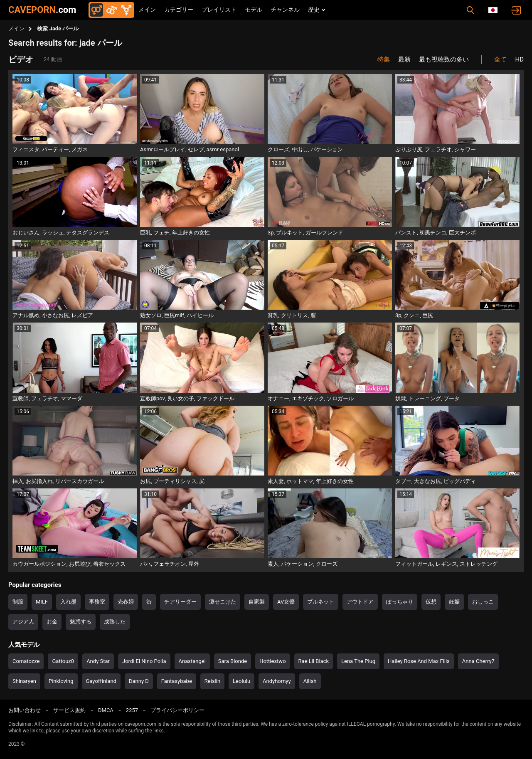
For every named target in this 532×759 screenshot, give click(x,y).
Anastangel (192, 661)
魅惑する (81, 622)
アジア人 (23, 622)
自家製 (257, 602)
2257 (132, 710)
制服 (18, 602)
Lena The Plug (358, 661)
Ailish (310, 681)
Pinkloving (61, 681)
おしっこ (483, 602)
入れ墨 (68, 602)
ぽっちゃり (400, 602)
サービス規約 (69, 710)
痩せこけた (223, 602)
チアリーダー (180, 602)
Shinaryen (24, 681)
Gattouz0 (63, 661)
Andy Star (98, 661)
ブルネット (321, 602)
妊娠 (454, 602)
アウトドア (360, 602)
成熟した (115, 622)
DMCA (106, 710)
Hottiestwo (272, 661)
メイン (147, 10)
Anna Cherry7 (478, 661)
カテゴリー (179, 10)
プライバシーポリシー (177, 710)
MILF (42, 602)
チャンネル (285, 10)
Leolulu (241, 681)
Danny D (139, 681)
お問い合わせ (25, 710)
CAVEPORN (42, 10)
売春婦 (126, 602)
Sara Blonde (233, 661)
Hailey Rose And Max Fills (419, 661)
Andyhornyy (277, 681)
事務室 (97, 602)
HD (519, 59)
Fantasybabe (177, 681)
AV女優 (286, 602)
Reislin (212, 681)
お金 (52, 622)
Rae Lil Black (314, 661)
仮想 (431, 602)
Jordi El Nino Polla (144, 661)
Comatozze (26, 661)
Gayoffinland (101, 681)
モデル (254, 10)
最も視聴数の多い (444, 59)
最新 (404, 59)
